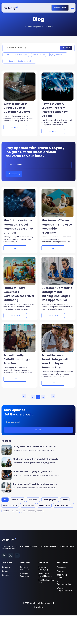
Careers (5, 600)
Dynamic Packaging (43, 597)
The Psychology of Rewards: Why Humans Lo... (36, 487)
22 (43, 426)
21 (38, 426)
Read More (15, 135)
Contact (5, 604)
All (9, 55)
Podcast (61, 600)
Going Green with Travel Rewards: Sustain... (35, 475)
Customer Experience (25, 597)
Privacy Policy (38, 636)
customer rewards (11, 539)
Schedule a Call (60, 8)
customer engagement (32, 539)
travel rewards (28, 55)
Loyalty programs (14, 61)
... (29, 425)
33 (53, 425)
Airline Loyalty (44, 534)
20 (33, 426)
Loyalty (40, 61)
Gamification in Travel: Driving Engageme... (35, 513)
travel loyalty (54, 55)
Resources (62, 596)
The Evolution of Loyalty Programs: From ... (35, 500)
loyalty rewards (28, 534)
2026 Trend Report (62, 605)
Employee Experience (25, 603)
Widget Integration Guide (65, 618)
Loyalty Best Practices (63, 534)
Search (66, 47)
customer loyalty (14, 68)
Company (6, 596)
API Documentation (64, 611)
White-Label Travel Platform (45, 603)
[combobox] (32, 47)
